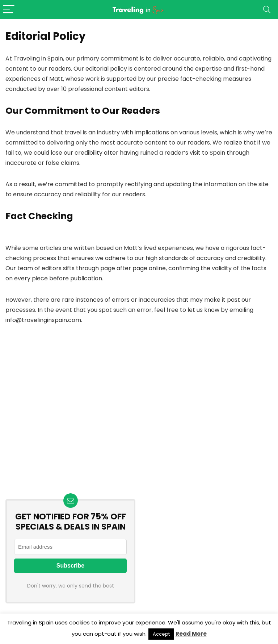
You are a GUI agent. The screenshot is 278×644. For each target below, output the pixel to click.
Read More (191, 634)
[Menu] (9, 10)
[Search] (267, 10)
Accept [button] (161, 634)
